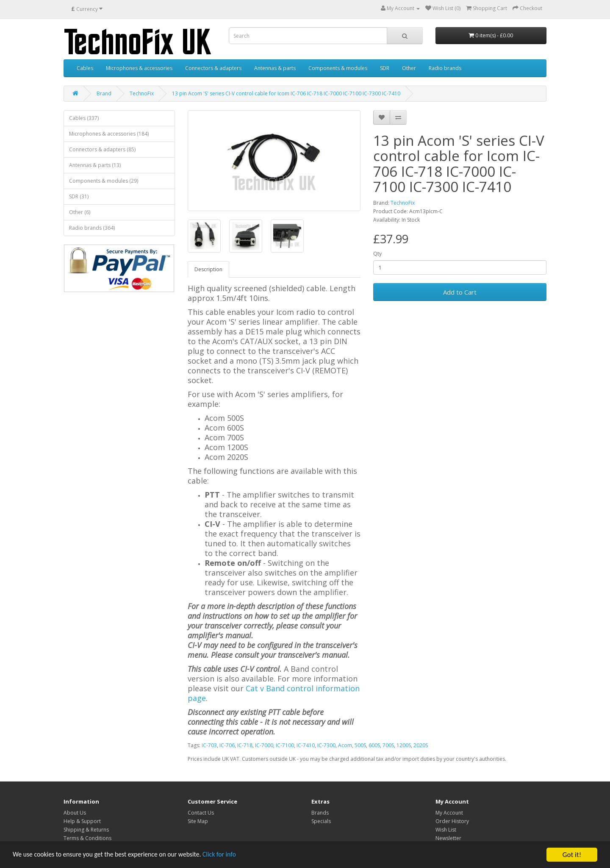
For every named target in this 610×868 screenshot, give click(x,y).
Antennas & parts (275, 68)
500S (360, 745)
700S (388, 745)
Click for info (237, 855)
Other (409, 68)
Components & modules (338, 68)
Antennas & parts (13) (95, 165)
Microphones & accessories (139, 68)
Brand (104, 93)
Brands (320, 813)
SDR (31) (79, 196)
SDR (385, 68)
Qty (377, 254)
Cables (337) (84, 118)
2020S (421, 745)
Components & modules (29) (104, 181)
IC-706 (227, 745)
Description (208, 269)
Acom (345, 745)
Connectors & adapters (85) (102, 149)
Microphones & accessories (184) (109, 134)
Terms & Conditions (87, 838)
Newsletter (448, 838)
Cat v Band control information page (274, 693)
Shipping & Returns (86, 830)
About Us (75, 813)
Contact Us (201, 813)
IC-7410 (306, 745)
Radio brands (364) (92, 228)
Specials (321, 821)
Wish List (446, 830)
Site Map (198, 821)
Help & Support (82, 821)
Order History (452, 821)
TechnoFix (142, 93)
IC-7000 (264, 745)
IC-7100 (285, 745)
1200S (404, 745)
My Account (449, 813)
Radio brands (445, 68)
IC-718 (245, 745)
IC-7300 (326, 745)
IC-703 (209, 745)
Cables (85, 68)
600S (374, 745)
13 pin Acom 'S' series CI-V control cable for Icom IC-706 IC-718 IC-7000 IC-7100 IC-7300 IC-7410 (286, 93)
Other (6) (80, 212)
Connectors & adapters (213, 68)
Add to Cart (460, 292)
